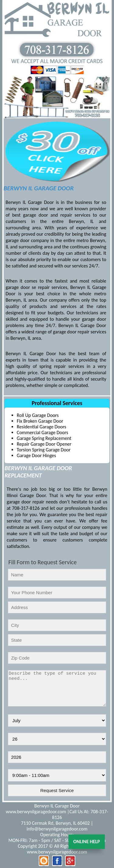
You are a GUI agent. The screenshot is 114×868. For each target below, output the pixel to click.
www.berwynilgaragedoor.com (36, 812)
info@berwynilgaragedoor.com (57, 829)
